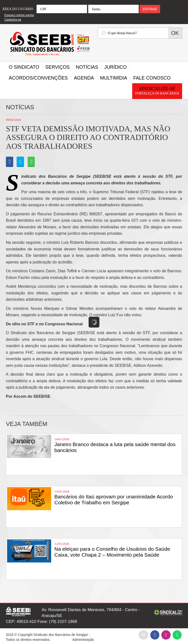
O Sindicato (24, 67)
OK (175, 33)
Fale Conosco (152, 78)
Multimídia (114, 78)
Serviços (58, 67)
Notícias (87, 67)
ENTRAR (150, 9)
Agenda (84, 78)
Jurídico (115, 67)
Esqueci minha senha (19, 15)
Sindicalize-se (157, 91)
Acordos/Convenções (38, 78)
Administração (83, 640)
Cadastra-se (13, 20)
